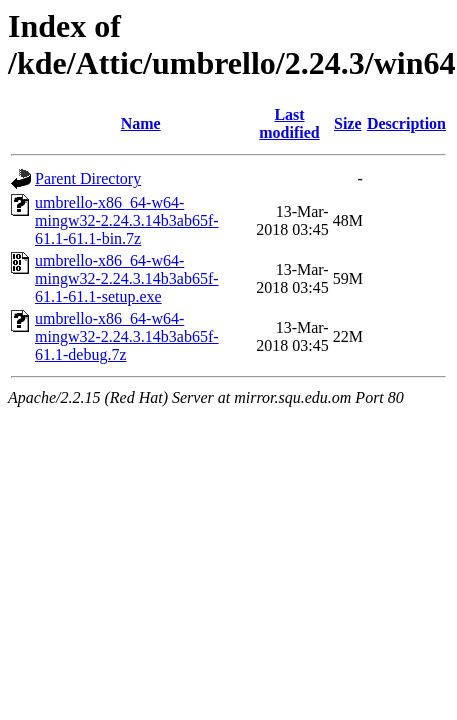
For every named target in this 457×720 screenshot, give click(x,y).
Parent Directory (88, 178)
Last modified (289, 123)
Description (406, 123)
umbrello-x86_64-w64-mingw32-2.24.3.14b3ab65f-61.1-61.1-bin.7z (127, 220)
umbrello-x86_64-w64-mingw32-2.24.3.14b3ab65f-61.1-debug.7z (127, 336)
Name (141, 123)
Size (348, 123)
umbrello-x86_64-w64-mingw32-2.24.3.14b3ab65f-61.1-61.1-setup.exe (127, 278)
